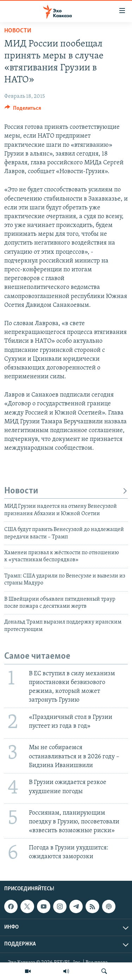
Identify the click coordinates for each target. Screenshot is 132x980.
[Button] (23, 110)
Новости (18, 31)
